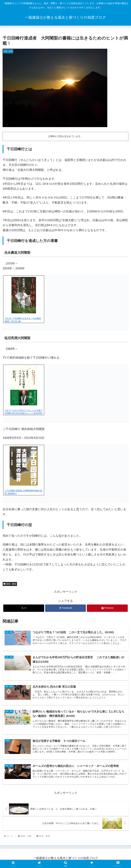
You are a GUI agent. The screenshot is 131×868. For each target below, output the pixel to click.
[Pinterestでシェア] (107, 608)
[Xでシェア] (24, 608)
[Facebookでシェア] (66, 608)
